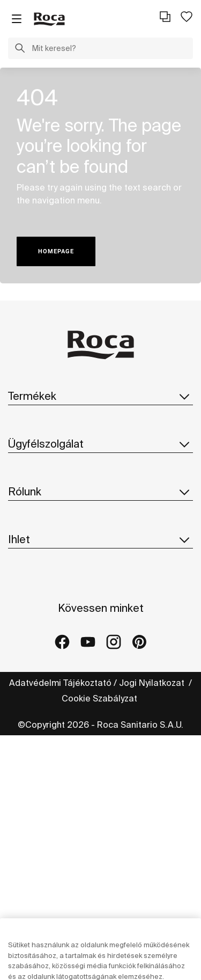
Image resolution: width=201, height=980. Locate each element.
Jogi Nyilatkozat (153, 927)
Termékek (100, 396)
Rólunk (100, 560)
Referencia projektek (51, 774)
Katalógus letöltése (49, 442)
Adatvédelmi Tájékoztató (60, 927)
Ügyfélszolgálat (100, 500)
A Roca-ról (30, 584)
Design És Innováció (49, 649)
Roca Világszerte (43, 606)
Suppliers (28, 692)
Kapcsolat (29, 524)
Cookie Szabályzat (100, 943)
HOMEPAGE (56, 251)
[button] (20, 49)
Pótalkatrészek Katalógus (61, 463)
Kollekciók (29, 420)
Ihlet (100, 728)
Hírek (19, 670)
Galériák (25, 795)
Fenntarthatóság (42, 627)
